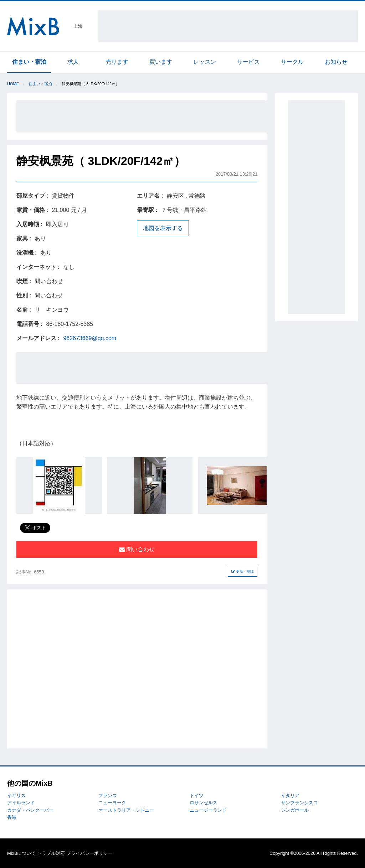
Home (13, 84)
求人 (73, 62)
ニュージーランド (208, 810)
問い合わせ (137, 549)
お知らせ (336, 62)
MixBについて (21, 853)
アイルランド (21, 803)
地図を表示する (163, 228)
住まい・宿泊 (29, 62)
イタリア (290, 796)
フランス (108, 796)
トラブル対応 (51, 853)
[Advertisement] (228, 26)
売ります (117, 62)
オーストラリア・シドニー (126, 810)
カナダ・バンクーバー (30, 810)
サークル (292, 62)
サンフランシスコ (299, 803)
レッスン (205, 62)
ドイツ (197, 796)
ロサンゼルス (204, 803)
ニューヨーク (112, 803)
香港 (12, 817)
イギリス (16, 796)
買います (161, 62)
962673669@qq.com (90, 338)
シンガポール (295, 810)
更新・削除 (243, 571)
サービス (248, 62)
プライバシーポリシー (89, 853)
